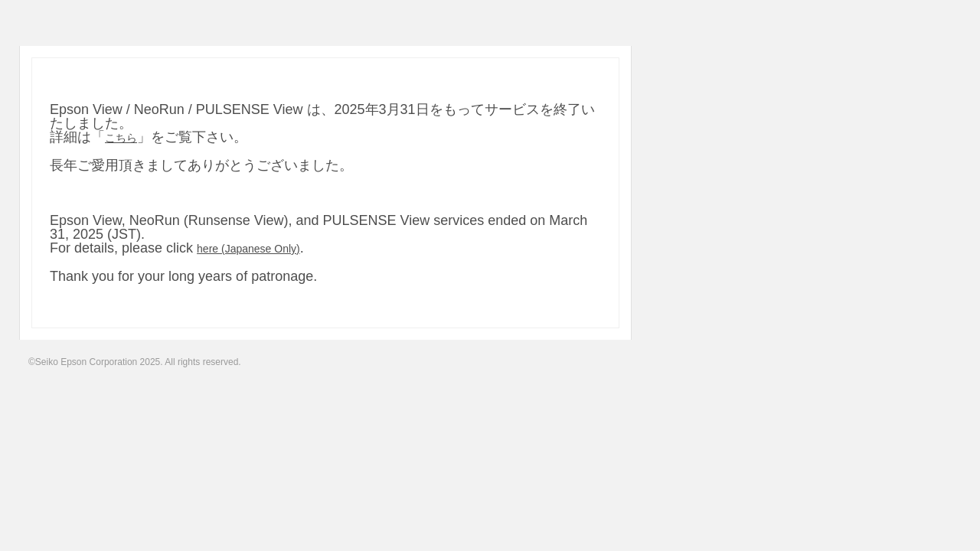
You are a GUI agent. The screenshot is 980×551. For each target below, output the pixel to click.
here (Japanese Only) (248, 249)
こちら (121, 138)
